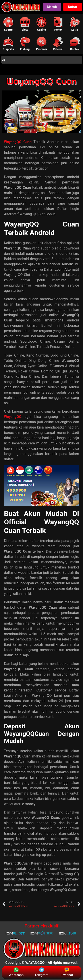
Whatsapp (16, 972)
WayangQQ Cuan (41, 81)
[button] (8, 24)
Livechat (67, 972)
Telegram (41, 972)
